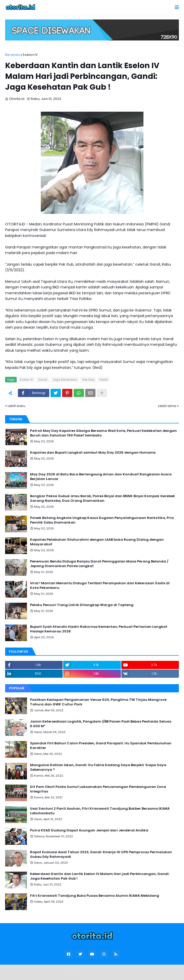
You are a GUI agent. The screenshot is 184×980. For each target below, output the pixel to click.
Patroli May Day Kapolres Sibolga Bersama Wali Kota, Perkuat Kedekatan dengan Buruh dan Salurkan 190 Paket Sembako (103, 433)
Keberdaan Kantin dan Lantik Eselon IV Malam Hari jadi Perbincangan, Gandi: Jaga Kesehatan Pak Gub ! (100, 876)
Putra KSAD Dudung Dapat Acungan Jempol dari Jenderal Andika (89, 830)
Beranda (12, 55)
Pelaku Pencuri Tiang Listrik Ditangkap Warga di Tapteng (82, 605)
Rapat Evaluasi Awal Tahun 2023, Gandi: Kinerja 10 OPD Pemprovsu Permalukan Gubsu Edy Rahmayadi (101, 854)
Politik (104, 380)
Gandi (43, 380)
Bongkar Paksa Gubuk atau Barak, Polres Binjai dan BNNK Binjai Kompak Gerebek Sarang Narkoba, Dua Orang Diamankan (103, 498)
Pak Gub (88, 380)
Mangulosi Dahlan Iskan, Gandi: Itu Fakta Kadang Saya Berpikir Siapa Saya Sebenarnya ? (98, 767)
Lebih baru (16, 406)
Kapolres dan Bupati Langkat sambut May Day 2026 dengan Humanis (93, 453)
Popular (17, 688)
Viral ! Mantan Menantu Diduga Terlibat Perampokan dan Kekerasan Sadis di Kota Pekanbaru (100, 586)
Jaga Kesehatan (65, 380)
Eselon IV (30, 55)
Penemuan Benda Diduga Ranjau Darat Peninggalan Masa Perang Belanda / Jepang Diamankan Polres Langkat (99, 564)
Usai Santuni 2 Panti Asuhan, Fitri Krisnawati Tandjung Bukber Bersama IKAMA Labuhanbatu (100, 811)
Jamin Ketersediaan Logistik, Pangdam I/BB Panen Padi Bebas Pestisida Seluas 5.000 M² (101, 724)
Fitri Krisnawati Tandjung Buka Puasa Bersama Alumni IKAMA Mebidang (95, 896)
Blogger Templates (102, 971)
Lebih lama (167, 406)
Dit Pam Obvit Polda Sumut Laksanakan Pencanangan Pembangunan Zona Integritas (98, 789)
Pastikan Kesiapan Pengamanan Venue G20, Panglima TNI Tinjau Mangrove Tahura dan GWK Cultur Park (98, 702)
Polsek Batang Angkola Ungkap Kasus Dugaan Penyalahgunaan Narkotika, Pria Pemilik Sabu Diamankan (102, 520)
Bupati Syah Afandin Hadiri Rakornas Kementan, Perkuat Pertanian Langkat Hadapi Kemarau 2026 (99, 629)
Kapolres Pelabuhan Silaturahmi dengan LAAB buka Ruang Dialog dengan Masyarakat (97, 542)
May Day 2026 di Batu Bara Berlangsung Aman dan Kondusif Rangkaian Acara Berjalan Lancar (101, 477)
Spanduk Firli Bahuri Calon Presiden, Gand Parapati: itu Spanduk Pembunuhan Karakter (101, 746)
